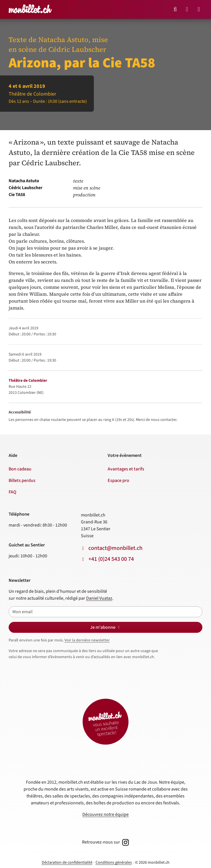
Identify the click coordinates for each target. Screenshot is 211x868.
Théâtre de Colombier (28, 381)
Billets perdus (22, 480)
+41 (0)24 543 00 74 (111, 559)
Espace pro (118, 480)
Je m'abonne (106, 627)
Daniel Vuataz (99, 598)
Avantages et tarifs (126, 469)
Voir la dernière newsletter (87, 640)
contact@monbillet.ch (115, 548)
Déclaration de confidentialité (67, 863)
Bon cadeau (20, 469)
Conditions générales (114, 863)
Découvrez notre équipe (105, 814)
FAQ (13, 492)
